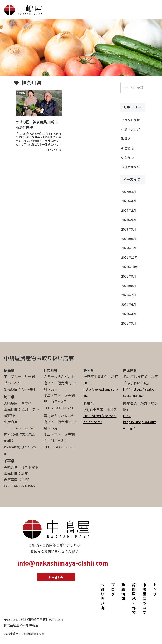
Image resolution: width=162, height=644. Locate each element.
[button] (141, 88)
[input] (133, 88)
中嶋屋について (144, 599)
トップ (155, 590)
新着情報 (123, 592)
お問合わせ (56, 577)
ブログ (113, 590)
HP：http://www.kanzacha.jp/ (101, 389)
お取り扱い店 (102, 597)
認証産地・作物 (134, 599)
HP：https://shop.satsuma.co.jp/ (140, 422)
